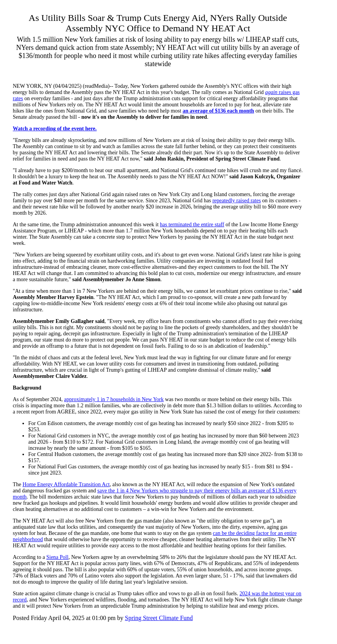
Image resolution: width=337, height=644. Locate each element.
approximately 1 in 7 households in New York (114, 399)
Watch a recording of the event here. (55, 129)
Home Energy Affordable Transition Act (66, 484)
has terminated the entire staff (192, 225)
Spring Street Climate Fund (159, 618)
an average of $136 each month (218, 111)
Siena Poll (57, 557)
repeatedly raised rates (237, 201)
